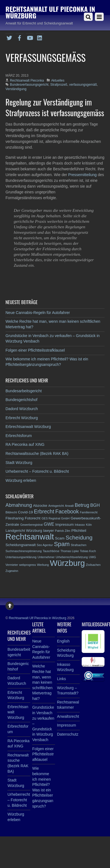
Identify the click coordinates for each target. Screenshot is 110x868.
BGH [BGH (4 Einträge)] (95, 505)
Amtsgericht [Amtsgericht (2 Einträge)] (56, 506)
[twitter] (9, 37)
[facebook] (20, 37)
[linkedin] (40, 37)
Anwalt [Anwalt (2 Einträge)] (69, 506)
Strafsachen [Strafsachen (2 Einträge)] (79, 545)
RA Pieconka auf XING (25, 444)
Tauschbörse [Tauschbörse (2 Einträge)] (51, 551)
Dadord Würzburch (22, 409)
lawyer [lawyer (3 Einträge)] (49, 531)
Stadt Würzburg (19, 463)
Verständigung (16, 89)
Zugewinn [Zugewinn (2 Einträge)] (12, 571)
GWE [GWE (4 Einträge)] (49, 524)
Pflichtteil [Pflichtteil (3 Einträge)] (79, 531)
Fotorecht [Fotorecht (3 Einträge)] (33, 518)
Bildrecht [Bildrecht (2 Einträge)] (11, 512)
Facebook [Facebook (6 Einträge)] (67, 511)
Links (61, 679)
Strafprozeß (59, 85)
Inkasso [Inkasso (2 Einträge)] (80, 525)
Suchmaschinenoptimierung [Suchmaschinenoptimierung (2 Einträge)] (24, 551)
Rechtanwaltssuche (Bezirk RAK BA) (37, 454)
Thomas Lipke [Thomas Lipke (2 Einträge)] (70, 551)
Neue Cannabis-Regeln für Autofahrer (38, 313)
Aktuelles (58, 80)
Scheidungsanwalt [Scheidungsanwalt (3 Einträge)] (21, 545)
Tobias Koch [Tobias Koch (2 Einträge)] (88, 551)
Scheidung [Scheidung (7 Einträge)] (79, 537)
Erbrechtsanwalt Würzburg (28, 427)
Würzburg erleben (21, 480)
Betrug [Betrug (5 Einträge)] (82, 505)
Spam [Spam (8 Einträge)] (62, 544)
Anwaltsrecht (68, 716)
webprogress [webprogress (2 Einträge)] (28, 565)
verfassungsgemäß (83, 85)
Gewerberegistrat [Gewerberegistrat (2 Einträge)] (31, 525)
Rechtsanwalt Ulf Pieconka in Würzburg (38, 618)
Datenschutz (68, 734)
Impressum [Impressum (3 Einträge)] (64, 525)
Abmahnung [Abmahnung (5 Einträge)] (19, 505)
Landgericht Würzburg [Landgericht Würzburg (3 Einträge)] (24, 531)
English (63, 641)
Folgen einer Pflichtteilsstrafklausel (35, 350)
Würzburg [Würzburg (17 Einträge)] (67, 563)
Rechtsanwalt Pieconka (27, 80)
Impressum (66, 725)
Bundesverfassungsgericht (29, 85)
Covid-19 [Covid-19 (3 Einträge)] (25, 512)
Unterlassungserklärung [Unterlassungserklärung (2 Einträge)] (21, 557)
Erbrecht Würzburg (22, 418)
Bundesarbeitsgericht (24, 391)
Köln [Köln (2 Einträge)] (89, 525)
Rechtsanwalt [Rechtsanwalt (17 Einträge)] (30, 537)
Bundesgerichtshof (21, 400)
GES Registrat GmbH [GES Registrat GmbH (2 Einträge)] (56, 518)
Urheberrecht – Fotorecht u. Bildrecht (37, 471)
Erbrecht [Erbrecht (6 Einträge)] (44, 511)
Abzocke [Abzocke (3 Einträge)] (40, 506)
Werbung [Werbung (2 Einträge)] (43, 565)
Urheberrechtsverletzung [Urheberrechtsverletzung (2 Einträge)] (72, 557)
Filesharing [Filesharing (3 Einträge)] (15, 518)
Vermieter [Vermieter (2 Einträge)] (12, 565)
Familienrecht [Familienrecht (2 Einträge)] (89, 512)
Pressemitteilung (83, 175)
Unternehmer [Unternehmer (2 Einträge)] (46, 557)
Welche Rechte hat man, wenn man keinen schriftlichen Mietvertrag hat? (42, 682)
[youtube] (30, 37)
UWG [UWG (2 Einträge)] (92, 557)
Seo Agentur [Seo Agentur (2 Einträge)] (45, 545)
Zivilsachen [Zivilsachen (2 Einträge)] (93, 565)
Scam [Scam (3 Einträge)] (60, 538)
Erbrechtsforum (19, 436)
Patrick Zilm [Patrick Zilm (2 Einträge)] (63, 531)
